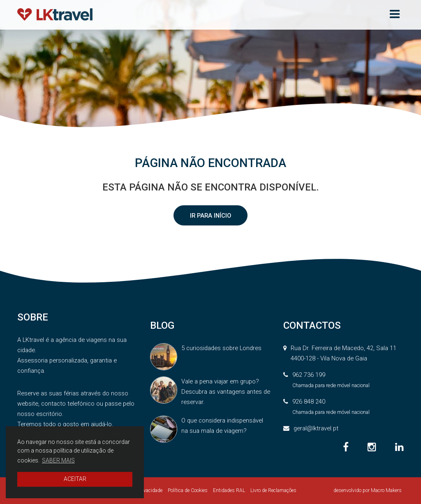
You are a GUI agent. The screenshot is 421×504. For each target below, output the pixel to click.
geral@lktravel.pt (316, 428)
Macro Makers (386, 490)
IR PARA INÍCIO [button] (210, 216)
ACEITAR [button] (75, 479)
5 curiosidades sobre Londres (221, 348)
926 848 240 (309, 402)
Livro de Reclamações (273, 490)
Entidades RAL (229, 490)
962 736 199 (309, 375)
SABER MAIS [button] (58, 460)
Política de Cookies (188, 490)
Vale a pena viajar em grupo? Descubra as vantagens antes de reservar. (226, 392)
